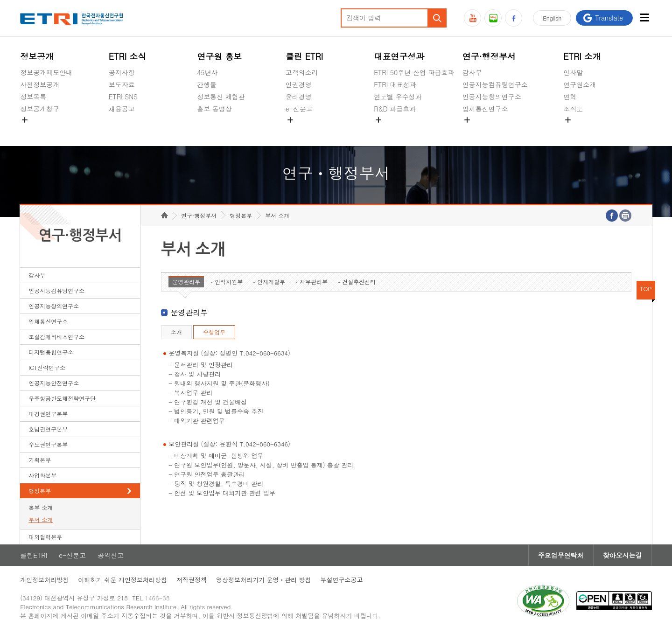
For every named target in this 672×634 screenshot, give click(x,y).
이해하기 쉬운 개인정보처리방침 (122, 580)
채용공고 (122, 109)
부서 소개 (41, 519)
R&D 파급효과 (395, 109)
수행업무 (214, 332)
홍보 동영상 (214, 109)
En (552, 18)
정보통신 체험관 (221, 97)
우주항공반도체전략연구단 (62, 398)
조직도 (573, 109)
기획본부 (40, 460)
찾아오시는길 (623, 555)
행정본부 (40, 491)
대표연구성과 (399, 56)
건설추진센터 (359, 282)
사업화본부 (42, 475)
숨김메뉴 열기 (25, 120)
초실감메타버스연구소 (495, 131)
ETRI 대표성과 (395, 84)
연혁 (570, 97)
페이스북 (514, 18)
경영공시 (33, 131)
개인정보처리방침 (44, 580)
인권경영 (299, 84)
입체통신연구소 (485, 109)
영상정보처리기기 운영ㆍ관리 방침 (264, 580)
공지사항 (122, 72)
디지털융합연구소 (51, 352)
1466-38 (157, 598)
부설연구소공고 (342, 580)
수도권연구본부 (48, 444)
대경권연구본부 (48, 414)
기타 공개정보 (584, 131)
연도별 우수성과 (398, 97)
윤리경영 (299, 97)
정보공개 (37, 56)
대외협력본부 (45, 537)
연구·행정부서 (489, 56)
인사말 (573, 72)
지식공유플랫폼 (397, 131)
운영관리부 (186, 282)
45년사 (207, 72)
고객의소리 (302, 72)
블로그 (493, 18)
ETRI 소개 (582, 56)
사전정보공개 (40, 84)
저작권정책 (192, 580)
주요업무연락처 (561, 555)
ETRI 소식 (128, 56)
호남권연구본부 (48, 429)
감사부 (472, 72)
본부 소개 (41, 507)
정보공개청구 (40, 109)
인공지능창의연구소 (492, 97)
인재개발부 (271, 282)
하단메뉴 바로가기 (0, 0)
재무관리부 (314, 282)
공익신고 (299, 131)
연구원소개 (580, 84)
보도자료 (122, 84)
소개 (176, 332)
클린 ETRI (304, 56)
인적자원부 (229, 282)
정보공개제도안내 (46, 72)
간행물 (207, 84)
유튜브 (472, 18)
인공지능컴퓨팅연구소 (495, 84)
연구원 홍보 (219, 56)
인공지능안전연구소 (54, 383)
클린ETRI (34, 555)
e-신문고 (299, 109)
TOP (646, 289)
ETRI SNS (123, 97)
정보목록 (33, 97)
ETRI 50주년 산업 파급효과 (414, 72)
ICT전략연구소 (47, 367)
